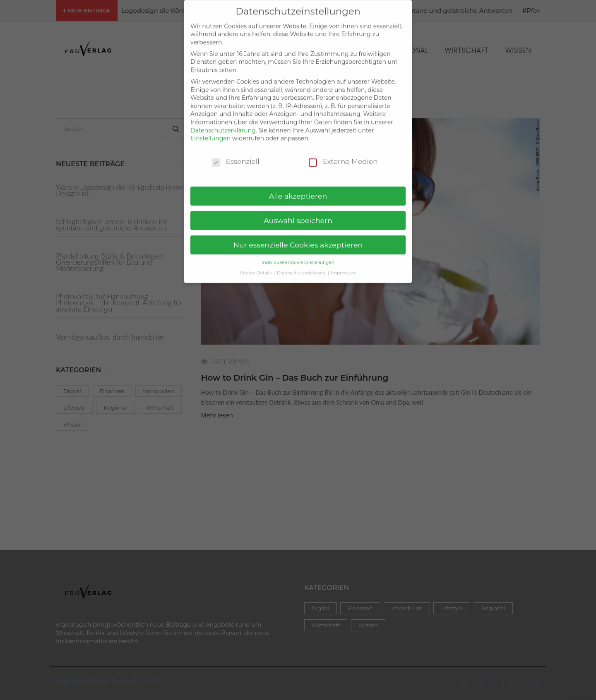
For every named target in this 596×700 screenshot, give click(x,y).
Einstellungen (210, 132)
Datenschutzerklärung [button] (302, 266)
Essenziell (236, 155)
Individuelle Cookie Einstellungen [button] (298, 255)
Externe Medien (343, 155)
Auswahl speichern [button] (298, 214)
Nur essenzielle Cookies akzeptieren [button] (298, 238)
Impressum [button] (344, 266)
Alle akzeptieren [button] (298, 189)
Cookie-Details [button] (256, 266)
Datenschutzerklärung (223, 123)
